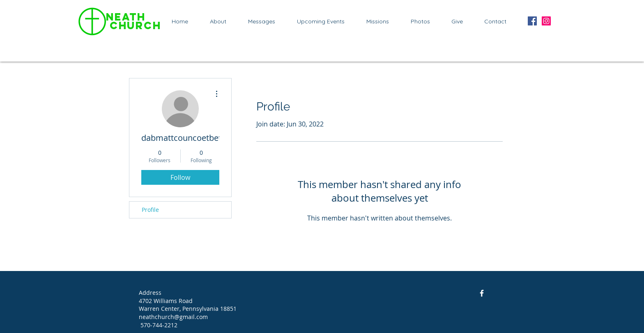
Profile (150, 210)
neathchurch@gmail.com (173, 317)
